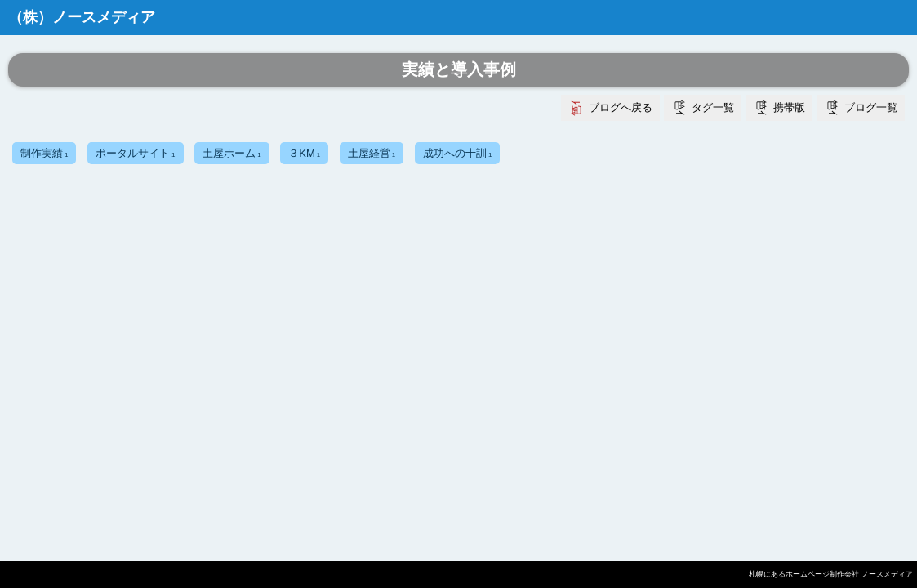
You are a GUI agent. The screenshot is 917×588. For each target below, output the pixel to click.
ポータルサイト (135, 154)
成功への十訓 (457, 154)
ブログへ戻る (621, 107)
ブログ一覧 (871, 107)
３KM (304, 154)
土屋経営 (372, 154)
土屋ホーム (231, 154)
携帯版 (789, 107)
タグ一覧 (713, 107)
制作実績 (44, 154)
